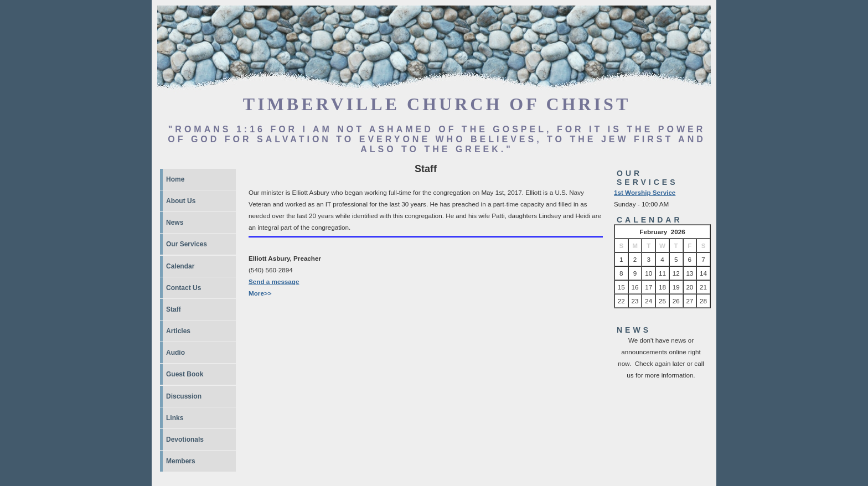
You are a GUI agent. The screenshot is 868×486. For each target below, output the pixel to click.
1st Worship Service (645, 192)
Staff (174, 309)
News (175, 223)
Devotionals (185, 440)
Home (175, 179)
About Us (181, 201)
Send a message (274, 281)
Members (181, 461)
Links (175, 418)
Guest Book (185, 374)
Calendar (180, 266)
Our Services (187, 244)
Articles (178, 331)
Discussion (184, 396)
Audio (175, 353)
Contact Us (184, 288)
